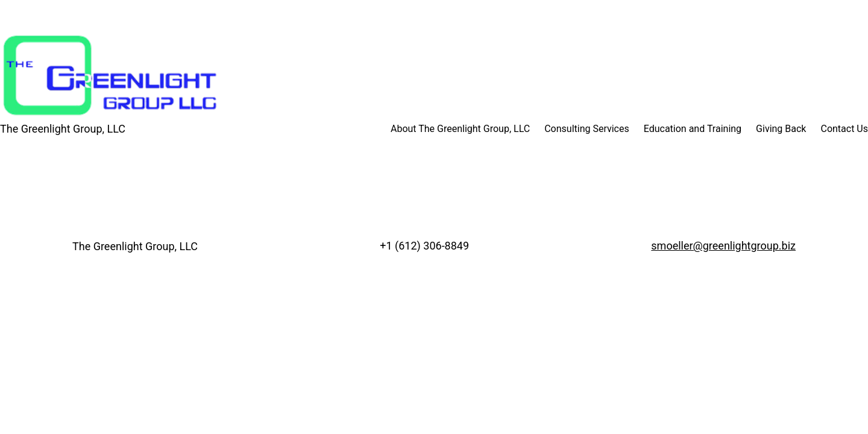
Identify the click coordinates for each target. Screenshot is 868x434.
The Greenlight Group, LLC (63, 129)
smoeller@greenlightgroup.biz (723, 246)
